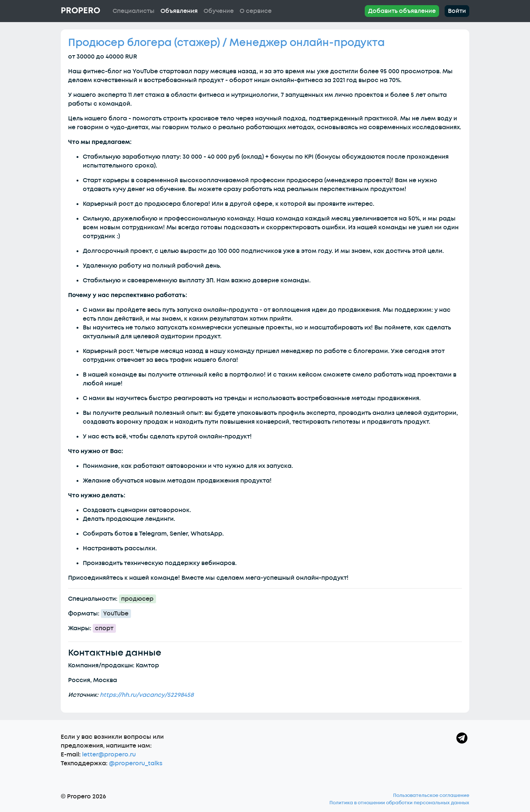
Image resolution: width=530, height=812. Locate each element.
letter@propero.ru (109, 755)
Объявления (179, 11)
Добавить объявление (402, 11)
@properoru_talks (136, 763)
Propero (80, 11)
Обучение (219, 11)
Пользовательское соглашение (431, 795)
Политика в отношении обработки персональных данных (399, 803)
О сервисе (256, 11)
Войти (457, 11)
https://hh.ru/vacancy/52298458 (147, 695)
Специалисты (134, 11)
